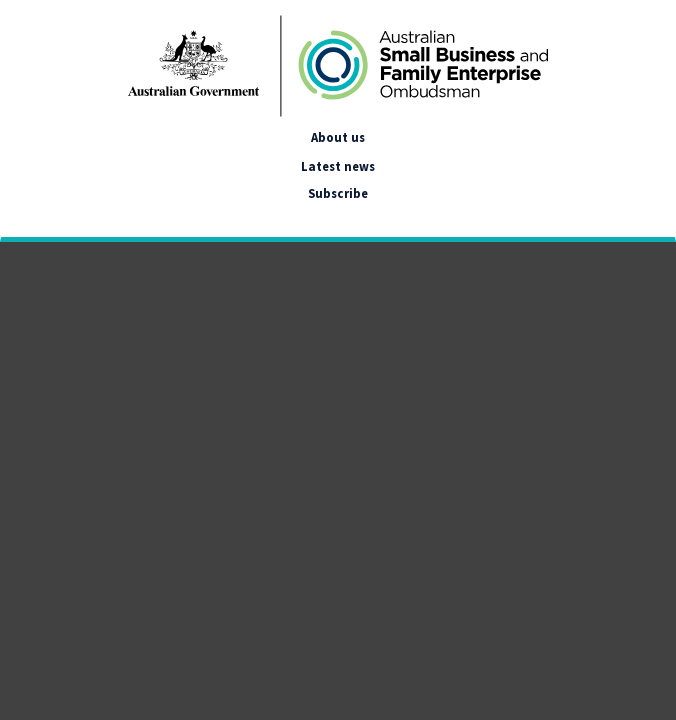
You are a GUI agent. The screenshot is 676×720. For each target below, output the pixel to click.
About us (338, 137)
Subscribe (338, 193)
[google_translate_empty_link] (18, 217)
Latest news (338, 166)
